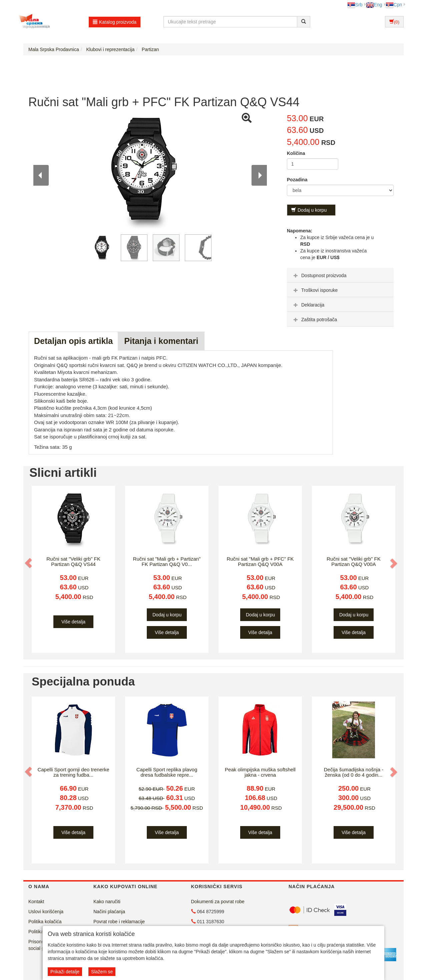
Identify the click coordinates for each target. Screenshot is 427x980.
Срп (394, 5)
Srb (355, 5)
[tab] (340, 275)
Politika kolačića (45, 922)
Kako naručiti (107, 902)
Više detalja (73, 622)
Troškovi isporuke (315, 290)
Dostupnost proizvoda (319, 275)
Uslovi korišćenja (46, 912)
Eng (374, 5)
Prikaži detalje (65, 972)
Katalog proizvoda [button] (115, 22)
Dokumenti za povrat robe (218, 902)
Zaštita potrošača (314, 320)
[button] (29, 563)
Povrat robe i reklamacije (119, 922)
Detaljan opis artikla (73, 341)
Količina (296, 153)
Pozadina (297, 180)
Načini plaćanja (109, 912)
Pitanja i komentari (161, 341)
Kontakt (36, 902)
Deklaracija (308, 305)
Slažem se (102, 972)
